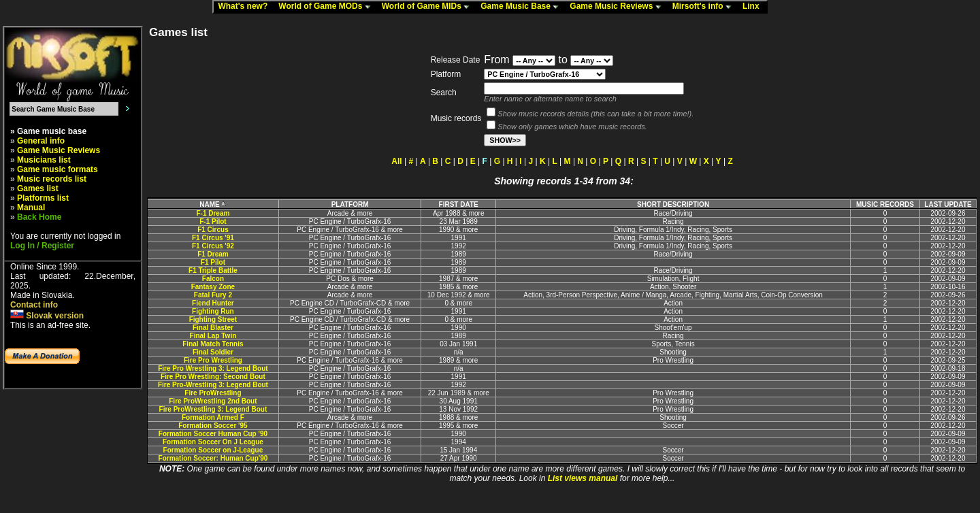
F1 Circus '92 (213, 246)
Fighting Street (213, 319)
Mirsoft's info (705, 7)
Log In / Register (42, 246)
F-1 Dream (213, 213)
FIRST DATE (459, 204)
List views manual (583, 478)
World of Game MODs (327, 7)
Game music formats (58, 169)
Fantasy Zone (213, 287)
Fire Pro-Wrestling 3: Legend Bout (213, 385)
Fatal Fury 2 (213, 295)
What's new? (246, 7)
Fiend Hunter (213, 303)
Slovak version (47, 316)
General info (41, 141)
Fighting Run (213, 311)
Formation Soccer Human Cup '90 (213, 434)
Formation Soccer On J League (213, 442)
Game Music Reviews (618, 7)
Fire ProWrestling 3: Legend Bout (213, 409)
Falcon (213, 279)
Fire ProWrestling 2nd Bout (213, 401)
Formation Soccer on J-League (213, 450)
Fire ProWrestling (213, 393)
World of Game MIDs (429, 7)
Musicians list (44, 160)
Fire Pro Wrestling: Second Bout (213, 377)
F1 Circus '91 (213, 238)
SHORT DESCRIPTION (673, 204)
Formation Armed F (213, 417)
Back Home (39, 217)
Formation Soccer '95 (213, 426)
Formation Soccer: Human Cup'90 (213, 458)
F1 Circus (213, 230)
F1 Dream (213, 254)
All (396, 161)
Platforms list (43, 198)
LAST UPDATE (948, 204)
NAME (213, 204)
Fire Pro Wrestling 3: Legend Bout (213, 368)
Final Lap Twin (213, 336)
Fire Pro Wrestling (213, 360)
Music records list (52, 179)
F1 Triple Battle (213, 270)
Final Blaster (213, 328)
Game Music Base (523, 7)
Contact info (34, 305)
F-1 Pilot (213, 221)
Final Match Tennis (213, 344)
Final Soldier (213, 352)
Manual (31, 208)
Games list (38, 188)
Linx (754, 7)
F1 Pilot (213, 262)
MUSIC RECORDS (885, 204)
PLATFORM (350, 204)
